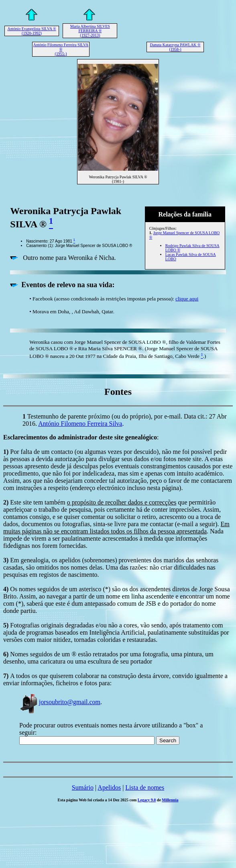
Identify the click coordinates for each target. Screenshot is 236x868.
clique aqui (187, 299)
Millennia (170, 800)
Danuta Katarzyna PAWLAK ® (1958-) (175, 47)
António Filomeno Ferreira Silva (80, 424)
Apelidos (109, 787)
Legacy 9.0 (147, 800)
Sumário (83, 787)
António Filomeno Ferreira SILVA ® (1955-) (61, 49)
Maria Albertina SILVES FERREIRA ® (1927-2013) (90, 31)
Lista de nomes (145, 787)
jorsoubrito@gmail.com (60, 702)
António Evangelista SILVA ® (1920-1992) (32, 31)
